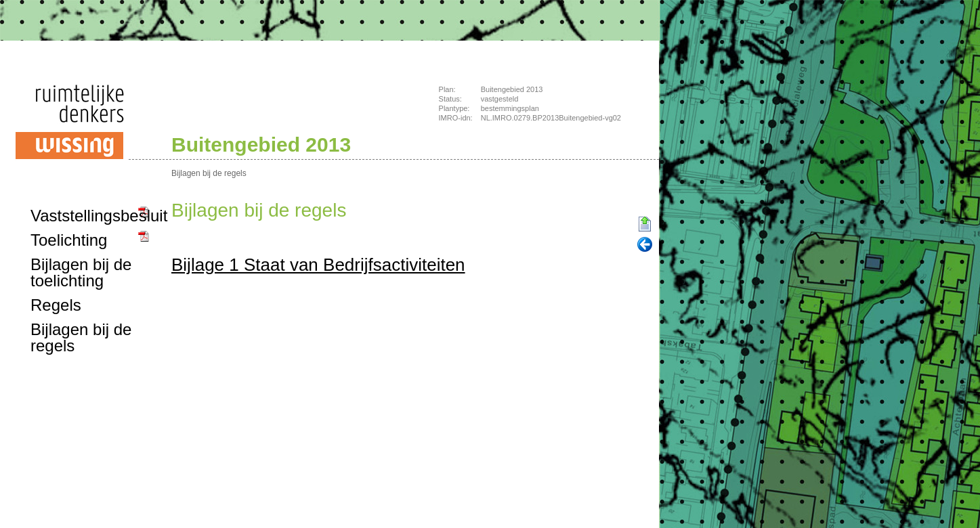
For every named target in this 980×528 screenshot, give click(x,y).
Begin (645, 225)
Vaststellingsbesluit (91, 216)
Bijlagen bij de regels (209, 173)
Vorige (645, 245)
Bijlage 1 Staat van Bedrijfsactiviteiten (318, 265)
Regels (56, 305)
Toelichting (69, 240)
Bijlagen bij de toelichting (81, 272)
